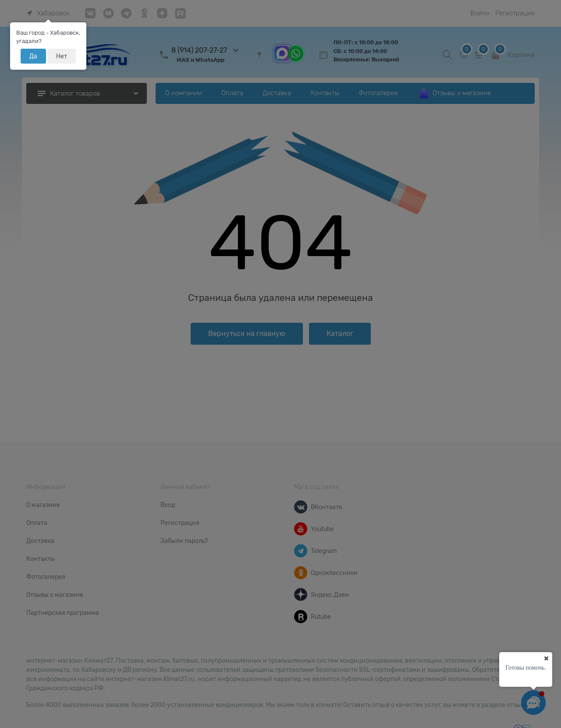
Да (33, 56)
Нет (62, 56)
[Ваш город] (546, 658)
